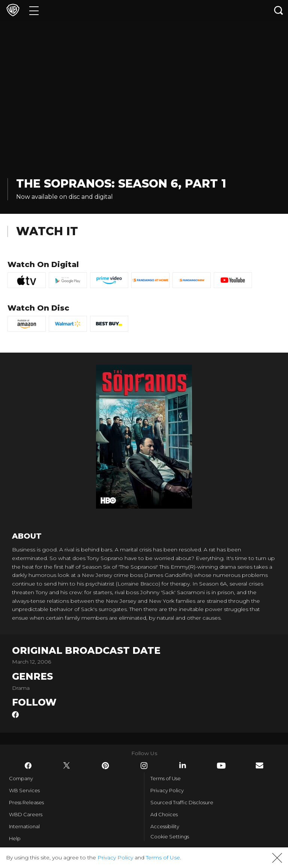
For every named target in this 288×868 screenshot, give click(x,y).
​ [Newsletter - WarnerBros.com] (259, 765)
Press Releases (26, 802)
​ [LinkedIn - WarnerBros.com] (183, 765)
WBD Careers (26, 814)
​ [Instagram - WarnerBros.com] (144, 766)
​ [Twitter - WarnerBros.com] (67, 766)
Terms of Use (166, 778)
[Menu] (34, 10)
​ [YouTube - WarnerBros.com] (221, 766)
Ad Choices (164, 814)
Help (15, 838)
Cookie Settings (170, 836)
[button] (277, 858)
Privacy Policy (167, 790)
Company (21, 778)
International (24, 826)
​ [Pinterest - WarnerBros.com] (105, 766)
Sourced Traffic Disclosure (182, 802)
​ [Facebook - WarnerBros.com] (28, 766)
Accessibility (165, 826)
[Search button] (279, 10)
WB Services (24, 790)
